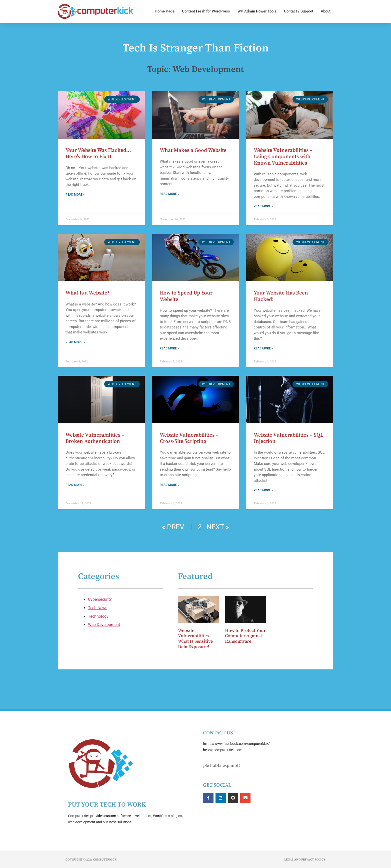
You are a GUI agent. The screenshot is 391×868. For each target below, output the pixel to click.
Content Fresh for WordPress (206, 11)
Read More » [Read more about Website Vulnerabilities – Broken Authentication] (75, 485)
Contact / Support (299, 11)
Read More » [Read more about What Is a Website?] (75, 342)
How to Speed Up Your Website (186, 296)
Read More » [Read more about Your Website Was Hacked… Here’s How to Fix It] (75, 195)
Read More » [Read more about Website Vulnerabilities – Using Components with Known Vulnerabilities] (263, 206)
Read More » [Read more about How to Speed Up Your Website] (169, 348)
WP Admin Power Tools (257, 11)
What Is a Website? (87, 293)
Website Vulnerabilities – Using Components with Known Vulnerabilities (283, 157)
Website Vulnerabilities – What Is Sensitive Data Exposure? (195, 639)
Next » (218, 527)
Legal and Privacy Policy (305, 860)
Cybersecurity (100, 599)
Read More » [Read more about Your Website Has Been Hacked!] (263, 348)
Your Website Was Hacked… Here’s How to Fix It (98, 153)
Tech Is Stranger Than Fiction (196, 48)
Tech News (98, 608)
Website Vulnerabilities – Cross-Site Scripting (189, 438)
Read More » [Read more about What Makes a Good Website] (169, 194)
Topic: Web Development (195, 69)
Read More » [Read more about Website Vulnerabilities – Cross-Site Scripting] (169, 485)
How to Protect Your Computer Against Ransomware (245, 636)
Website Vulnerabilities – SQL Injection (288, 438)
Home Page (165, 11)
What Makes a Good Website (193, 150)
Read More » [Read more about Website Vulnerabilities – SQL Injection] (263, 490)
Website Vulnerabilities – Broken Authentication (95, 438)
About (326, 11)
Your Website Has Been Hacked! (281, 296)
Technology (98, 616)
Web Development (104, 625)
